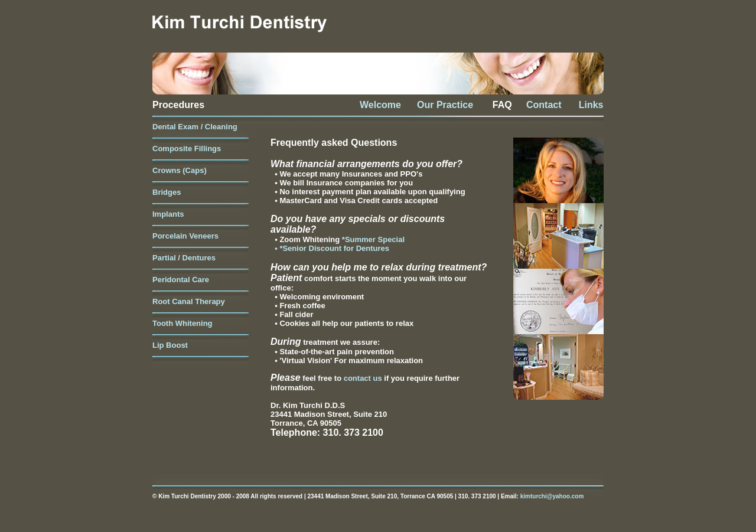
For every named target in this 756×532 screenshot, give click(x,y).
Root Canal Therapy (189, 301)
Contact (544, 105)
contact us (364, 378)
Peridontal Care (181, 280)
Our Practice (445, 105)
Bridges (167, 192)
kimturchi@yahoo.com (552, 496)
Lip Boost (170, 345)
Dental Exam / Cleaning (195, 127)
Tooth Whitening (183, 323)
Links (583, 105)
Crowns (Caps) (180, 170)
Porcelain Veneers (185, 236)
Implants (168, 214)
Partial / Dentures (184, 258)
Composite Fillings (187, 148)
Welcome (380, 105)
